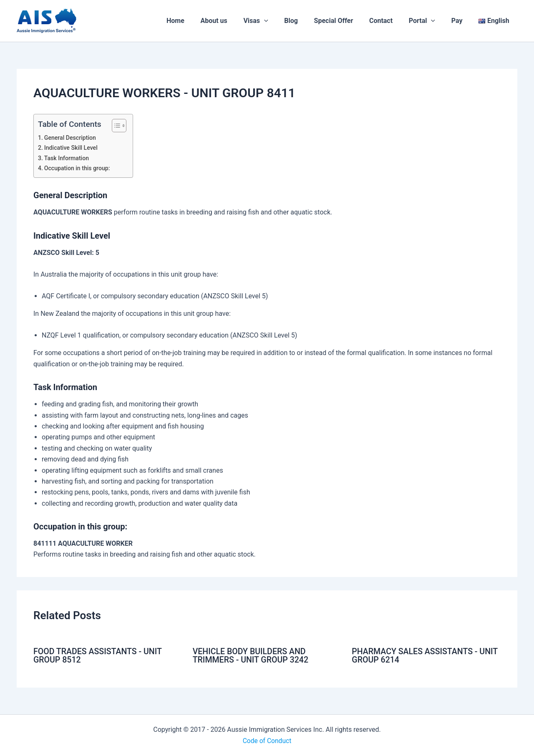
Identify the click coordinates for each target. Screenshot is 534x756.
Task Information (67, 158)
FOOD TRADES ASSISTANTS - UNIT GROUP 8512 (99, 655)
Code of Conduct (267, 740)
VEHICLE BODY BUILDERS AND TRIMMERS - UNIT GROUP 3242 (252, 655)
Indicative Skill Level (72, 148)
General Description (71, 138)
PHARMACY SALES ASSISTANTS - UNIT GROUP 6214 (416, 655)
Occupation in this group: (78, 168)
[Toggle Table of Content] (115, 126)
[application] (282, 21)
